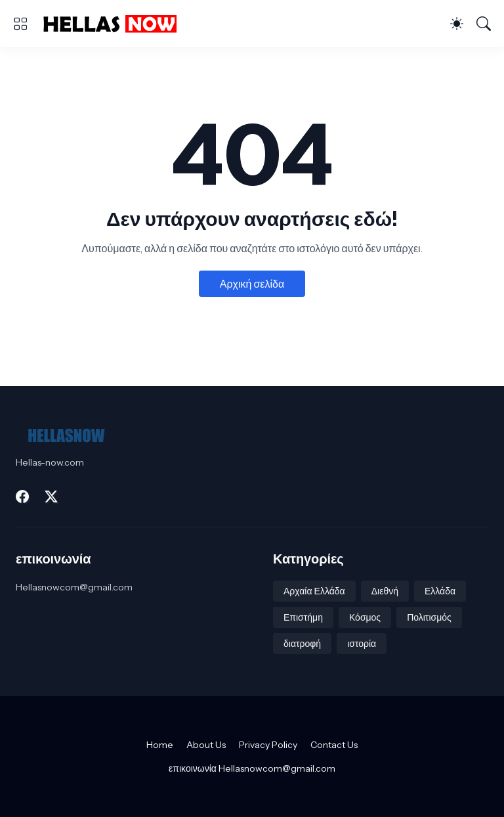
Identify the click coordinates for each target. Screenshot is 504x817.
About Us (206, 745)
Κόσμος (365, 617)
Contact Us (334, 745)
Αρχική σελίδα (252, 284)
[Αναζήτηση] (484, 24)
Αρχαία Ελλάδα (314, 591)
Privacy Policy (268, 745)
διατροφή (302, 644)
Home (160, 745)
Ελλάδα (440, 591)
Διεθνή (385, 591)
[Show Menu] (20, 24)
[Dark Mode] (457, 24)
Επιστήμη (303, 617)
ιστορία (362, 644)
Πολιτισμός (429, 617)
